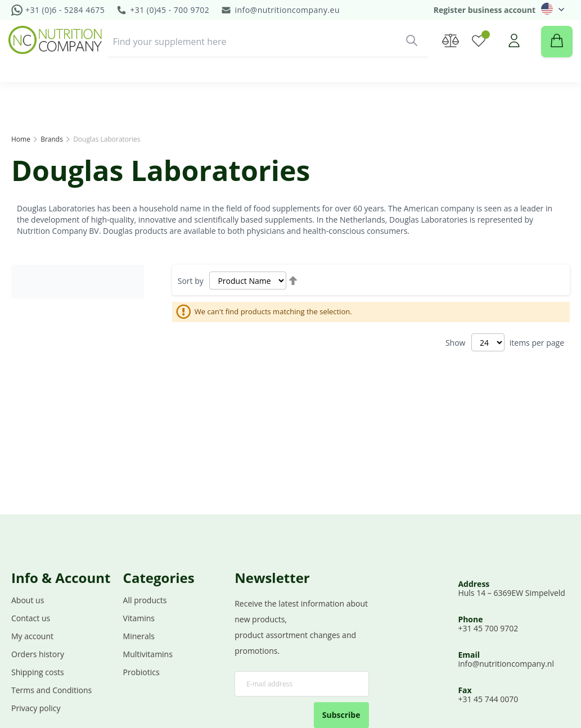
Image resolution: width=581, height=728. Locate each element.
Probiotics (141, 674)
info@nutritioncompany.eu (287, 10)
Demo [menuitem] (366, 97)
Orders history (38, 656)
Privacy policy (36, 710)
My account (32, 638)
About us (28, 602)
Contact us (31, 620)
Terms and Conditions (51, 692)
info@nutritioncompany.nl (506, 665)
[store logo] (58, 51)
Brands (53, 139)
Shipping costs (38, 674)
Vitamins (139, 620)
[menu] (290, 97)
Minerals (139, 638)
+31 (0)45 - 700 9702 (170, 10)
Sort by (191, 281)
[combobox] (268, 53)
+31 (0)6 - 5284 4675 (65, 10)
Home (22, 139)
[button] (553, 9)
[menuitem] (47, 97)
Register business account (485, 10)
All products (145, 602)
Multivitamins (148, 656)
